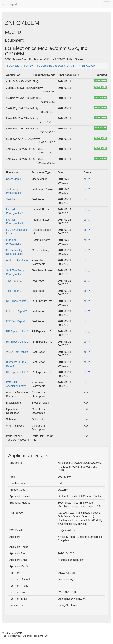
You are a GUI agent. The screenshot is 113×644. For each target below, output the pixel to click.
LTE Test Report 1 (16, 321)
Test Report (13, 199)
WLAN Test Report (17, 352)
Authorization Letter (17, 260)
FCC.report (10, 4)
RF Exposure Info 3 (17, 331)
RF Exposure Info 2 (17, 342)
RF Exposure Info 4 (17, 301)
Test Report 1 (14, 291)
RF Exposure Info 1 (17, 372)
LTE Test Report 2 (16, 311)
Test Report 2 (14, 281)
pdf (87, 179)
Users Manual (14, 179)
